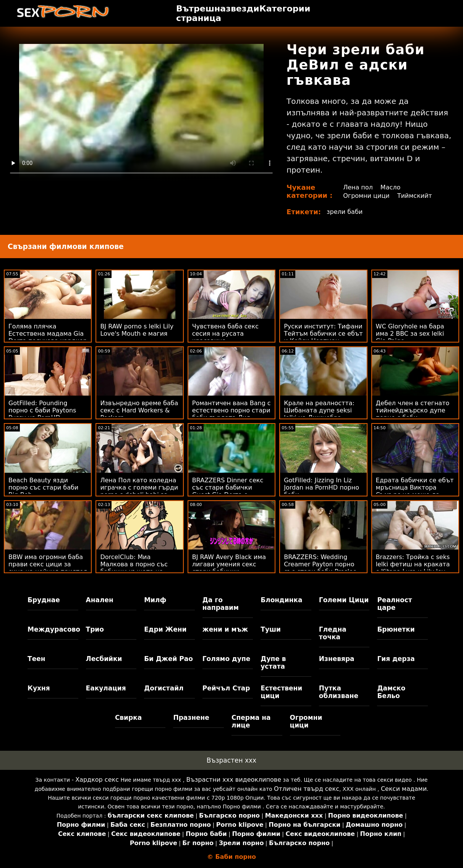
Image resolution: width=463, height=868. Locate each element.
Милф (155, 600)
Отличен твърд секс (307, 789)
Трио (95, 629)
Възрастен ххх (231, 760)
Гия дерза (396, 659)
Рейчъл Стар (226, 688)
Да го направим (221, 604)
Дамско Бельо (391, 692)
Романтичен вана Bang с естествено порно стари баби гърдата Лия (231, 410)
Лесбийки (104, 659)
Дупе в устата (273, 663)
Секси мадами (404, 789)
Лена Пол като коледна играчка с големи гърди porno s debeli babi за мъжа (139, 491)
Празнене (191, 718)
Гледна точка (333, 633)
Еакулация (106, 688)
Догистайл (164, 688)
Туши (271, 629)
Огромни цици (366, 196)
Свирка (128, 718)
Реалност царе (394, 604)
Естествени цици (281, 692)
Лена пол (358, 187)
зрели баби (345, 212)
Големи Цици (344, 600)
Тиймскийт (415, 196)
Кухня (39, 688)
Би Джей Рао (168, 659)
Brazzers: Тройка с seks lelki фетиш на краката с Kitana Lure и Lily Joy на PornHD (413, 568)
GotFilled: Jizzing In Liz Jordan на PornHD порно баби (321, 487)
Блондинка (281, 600)
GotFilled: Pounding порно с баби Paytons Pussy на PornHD (42, 410)
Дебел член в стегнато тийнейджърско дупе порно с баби (413, 410)
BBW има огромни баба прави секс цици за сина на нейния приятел (48, 564)
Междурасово (53, 629)
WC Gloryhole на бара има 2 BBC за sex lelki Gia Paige (410, 334)
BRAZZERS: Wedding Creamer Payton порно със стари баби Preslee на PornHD (320, 568)
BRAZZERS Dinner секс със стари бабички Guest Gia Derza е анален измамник (228, 491)
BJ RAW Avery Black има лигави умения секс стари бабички (229, 564)
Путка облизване (339, 692)
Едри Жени (165, 629)
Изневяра (337, 659)
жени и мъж (225, 629)
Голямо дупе (226, 659)
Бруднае (44, 600)
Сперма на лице (251, 721)
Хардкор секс (97, 780)
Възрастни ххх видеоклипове (234, 780)
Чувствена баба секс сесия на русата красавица (225, 334)
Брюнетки (396, 629)
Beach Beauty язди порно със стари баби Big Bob (43, 487)
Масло (390, 187)
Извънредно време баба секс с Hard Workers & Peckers (139, 410)
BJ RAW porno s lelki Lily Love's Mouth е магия (137, 330)
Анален (100, 600)
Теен (36, 659)
